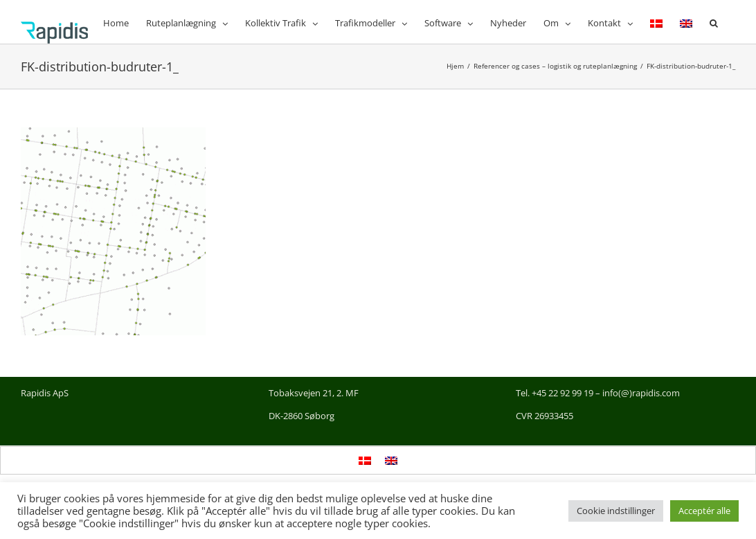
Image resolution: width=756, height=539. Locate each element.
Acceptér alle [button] (704, 511)
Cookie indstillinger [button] (616, 511)
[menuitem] (656, 22)
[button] (714, 22)
